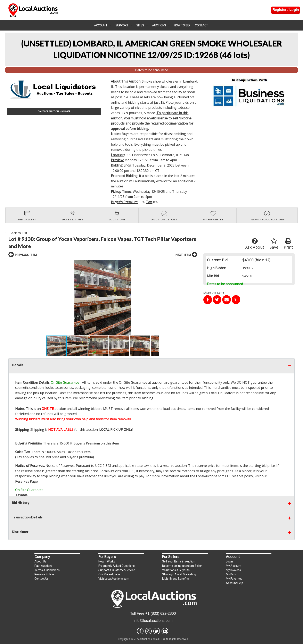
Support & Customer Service (117, 570)
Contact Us (42, 579)
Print (288, 244)
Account (101, 25)
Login (229, 561)
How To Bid (182, 25)
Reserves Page (26, 481)
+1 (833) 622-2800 (161, 613)
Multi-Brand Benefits (175, 579)
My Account (234, 566)
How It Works (107, 561)
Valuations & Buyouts (176, 570)
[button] (50, 297)
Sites (140, 25)
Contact (202, 25)
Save (274, 244)
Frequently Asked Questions (117, 566)
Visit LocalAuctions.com (114, 579)
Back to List (16, 233)
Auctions (159, 25)
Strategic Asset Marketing (179, 574)
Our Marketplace (109, 574)
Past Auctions (43, 566)
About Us (40, 561)
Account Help (235, 583)
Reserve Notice (44, 574)
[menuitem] (103, 25)
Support (122, 25)
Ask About (255, 244)
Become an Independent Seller (182, 566)
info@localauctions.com (153, 621)
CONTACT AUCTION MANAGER (54, 111)
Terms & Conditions (47, 570)
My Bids (231, 574)
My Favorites (234, 579)
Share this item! (214, 293)
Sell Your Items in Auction (179, 561)
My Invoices (233, 570)
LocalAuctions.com (114, 471)
